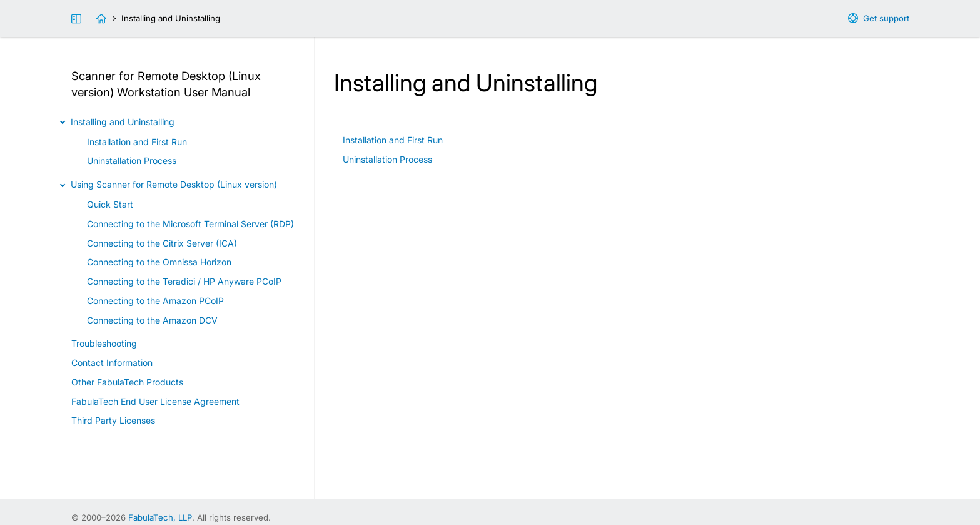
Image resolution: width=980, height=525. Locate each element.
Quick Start (110, 204)
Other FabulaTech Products (127, 382)
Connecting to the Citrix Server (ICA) (162, 243)
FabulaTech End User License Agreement (155, 401)
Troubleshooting (104, 343)
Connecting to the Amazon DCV (152, 320)
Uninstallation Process (387, 159)
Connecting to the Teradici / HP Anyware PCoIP (184, 281)
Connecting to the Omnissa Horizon (159, 262)
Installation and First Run (393, 140)
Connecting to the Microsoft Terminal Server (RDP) (190, 224)
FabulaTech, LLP (160, 517)
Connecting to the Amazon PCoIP (155, 301)
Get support (886, 18)
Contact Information (112, 363)
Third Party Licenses (113, 420)
